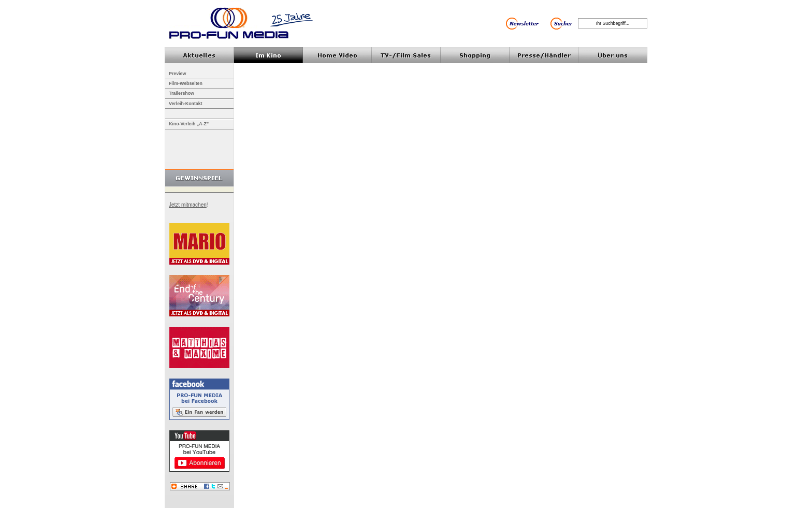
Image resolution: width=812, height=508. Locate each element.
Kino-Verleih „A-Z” (189, 124)
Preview (177, 74)
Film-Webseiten (186, 83)
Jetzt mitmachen (188, 205)
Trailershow (182, 93)
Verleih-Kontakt (186, 104)
